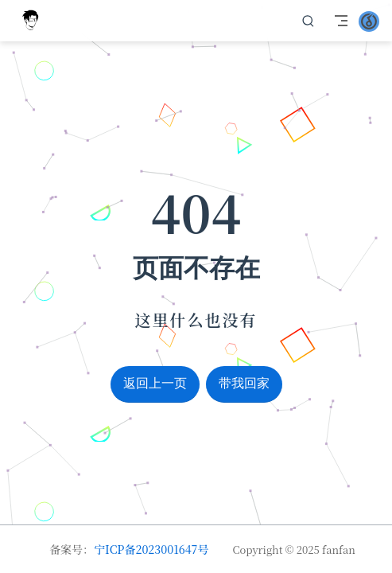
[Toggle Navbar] (341, 21)
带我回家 (244, 383)
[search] (309, 21)
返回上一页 (155, 383)
